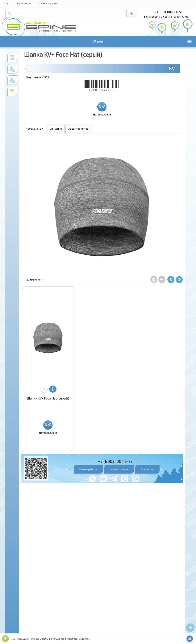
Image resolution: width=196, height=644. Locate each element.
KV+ (173, 68)
